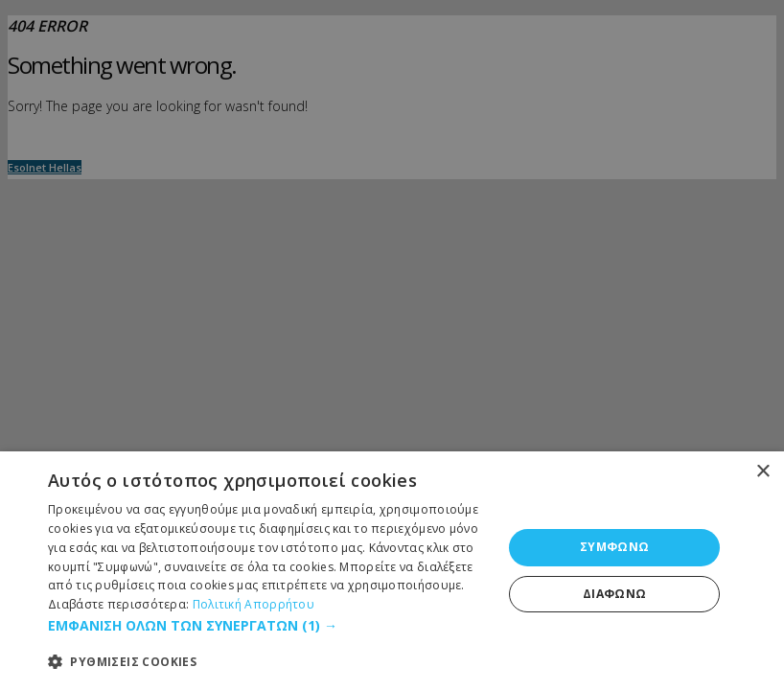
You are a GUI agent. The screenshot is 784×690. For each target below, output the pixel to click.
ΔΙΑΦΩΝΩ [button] (615, 594)
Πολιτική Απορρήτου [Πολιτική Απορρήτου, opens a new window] (254, 604)
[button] (268, 626)
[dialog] (392, 571)
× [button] (762, 472)
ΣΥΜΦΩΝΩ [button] (615, 547)
